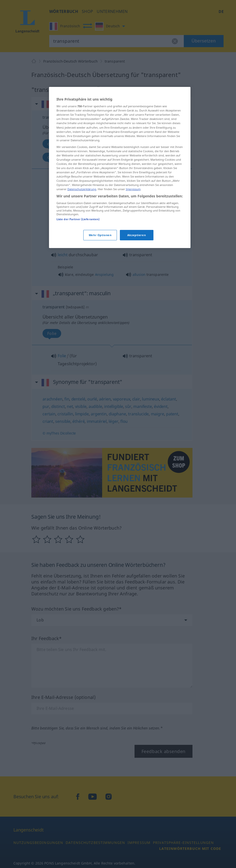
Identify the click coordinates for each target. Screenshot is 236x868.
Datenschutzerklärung (82, 189)
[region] (120, 168)
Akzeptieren (137, 235)
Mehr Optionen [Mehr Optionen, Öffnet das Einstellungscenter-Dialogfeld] (100, 235)
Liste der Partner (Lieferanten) (78, 219)
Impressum (133, 189)
